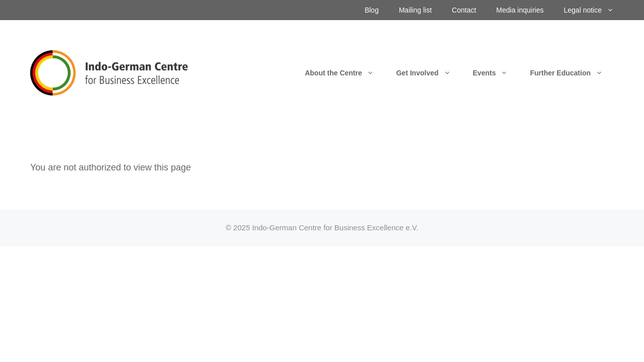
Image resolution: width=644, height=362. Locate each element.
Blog (372, 10)
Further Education (572, 73)
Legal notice (594, 10)
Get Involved (429, 73)
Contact (464, 10)
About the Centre (345, 73)
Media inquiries (520, 10)
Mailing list (415, 10)
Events (496, 73)
